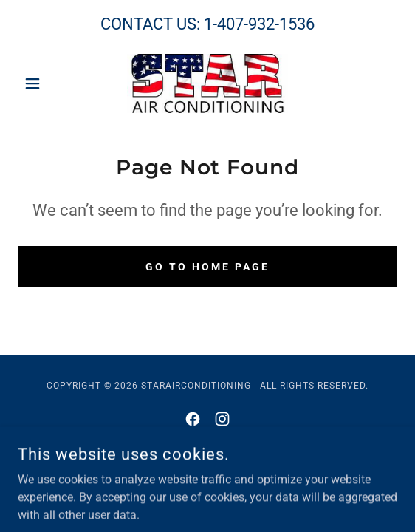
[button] (46, 83)
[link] (207, 83)
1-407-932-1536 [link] (259, 24)
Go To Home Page (207, 267)
